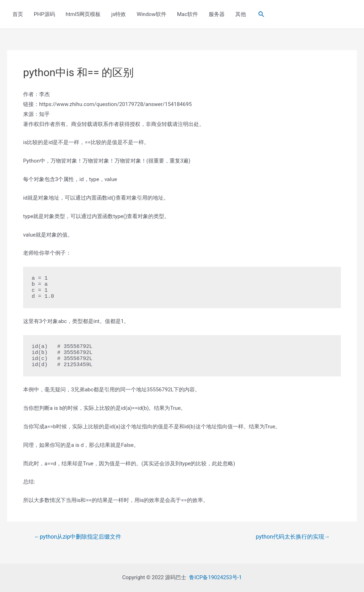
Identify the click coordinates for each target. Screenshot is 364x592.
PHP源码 (44, 14)
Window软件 (151, 14)
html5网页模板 (83, 14)
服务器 (217, 14)
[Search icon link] (262, 14)
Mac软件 (188, 14)
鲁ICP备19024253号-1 (215, 577)
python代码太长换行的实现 (293, 537)
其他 (241, 14)
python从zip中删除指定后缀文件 (78, 537)
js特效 (119, 14)
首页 (18, 14)
